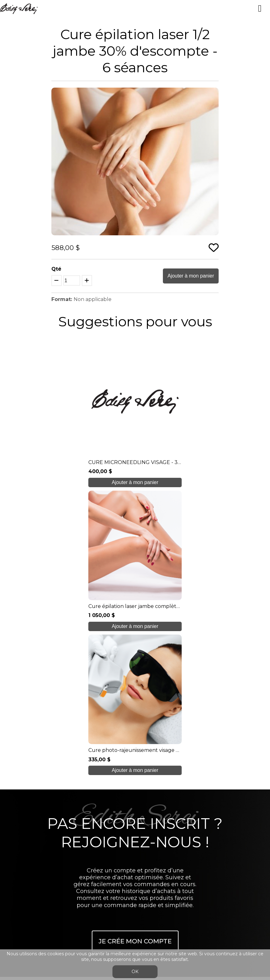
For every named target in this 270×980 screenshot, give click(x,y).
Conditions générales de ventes (135, 855)
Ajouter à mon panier (191, 276)
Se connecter (129, 870)
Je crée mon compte (135, 659)
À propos (135, 768)
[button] (213, 93)
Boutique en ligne (135, 805)
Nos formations (135, 781)
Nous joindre (135, 830)
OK (135, 972)
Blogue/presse (135, 818)
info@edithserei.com (135, 843)
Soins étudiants (135, 793)
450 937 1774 (136, 753)
